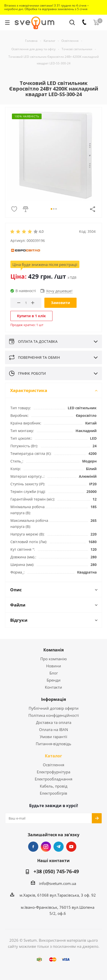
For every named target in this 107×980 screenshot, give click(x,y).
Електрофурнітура (53, 772)
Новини (54, 666)
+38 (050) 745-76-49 (56, 872)
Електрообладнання (53, 779)
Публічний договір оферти (54, 708)
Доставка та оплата (54, 722)
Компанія (53, 650)
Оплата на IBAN (53, 729)
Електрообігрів (53, 793)
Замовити (60, 303)
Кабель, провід (54, 786)
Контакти (53, 687)
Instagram (46, 847)
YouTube (71, 847)
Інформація (53, 699)
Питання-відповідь (53, 744)
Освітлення (53, 765)
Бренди (54, 680)
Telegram (59, 847)
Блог (54, 673)
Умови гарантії (53, 737)
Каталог (53, 756)
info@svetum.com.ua (58, 883)
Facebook (33, 847)
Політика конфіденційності (54, 715)
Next (93, 158)
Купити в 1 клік (31, 316)
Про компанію (53, 659)
